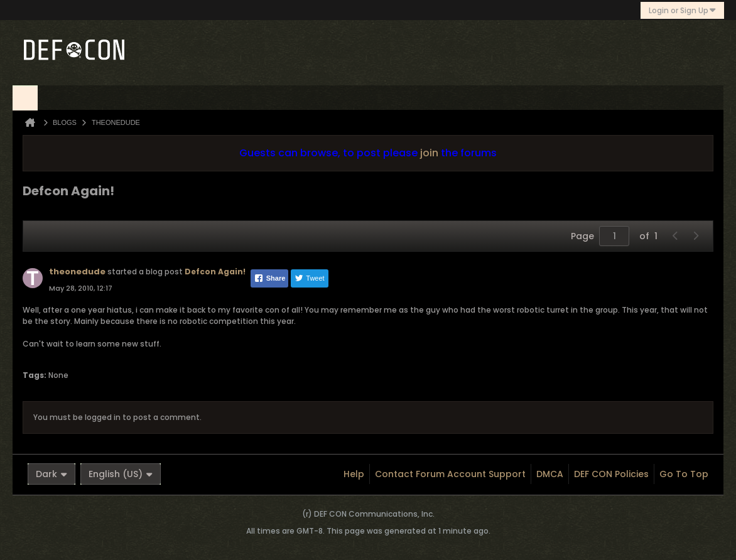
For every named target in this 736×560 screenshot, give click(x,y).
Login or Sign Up (682, 10)
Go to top (684, 474)
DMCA (550, 474)
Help (354, 474)
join (429, 153)
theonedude (77, 272)
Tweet (309, 278)
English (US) (121, 474)
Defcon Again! (215, 272)
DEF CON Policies (611, 474)
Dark (51, 474)
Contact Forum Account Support (450, 474)
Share (270, 278)
